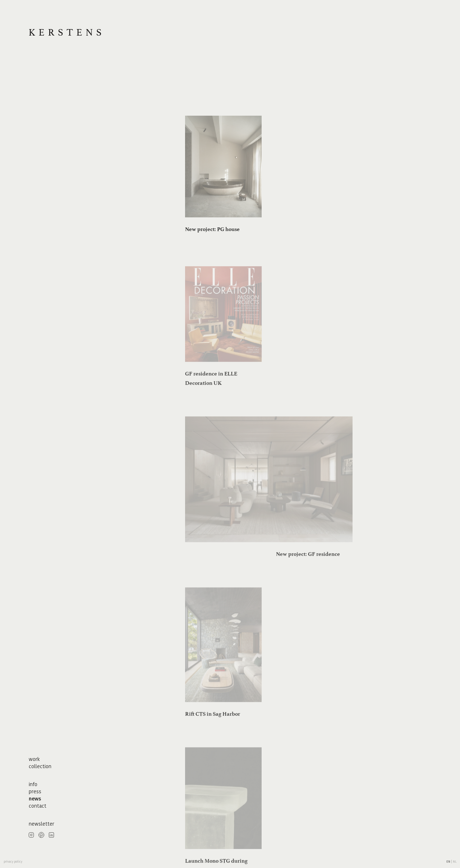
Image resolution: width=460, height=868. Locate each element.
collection (40, 766)
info (33, 784)
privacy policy (13, 862)
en (449, 862)
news (35, 799)
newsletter (42, 824)
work (34, 759)
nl (455, 862)
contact (38, 806)
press (35, 791)
